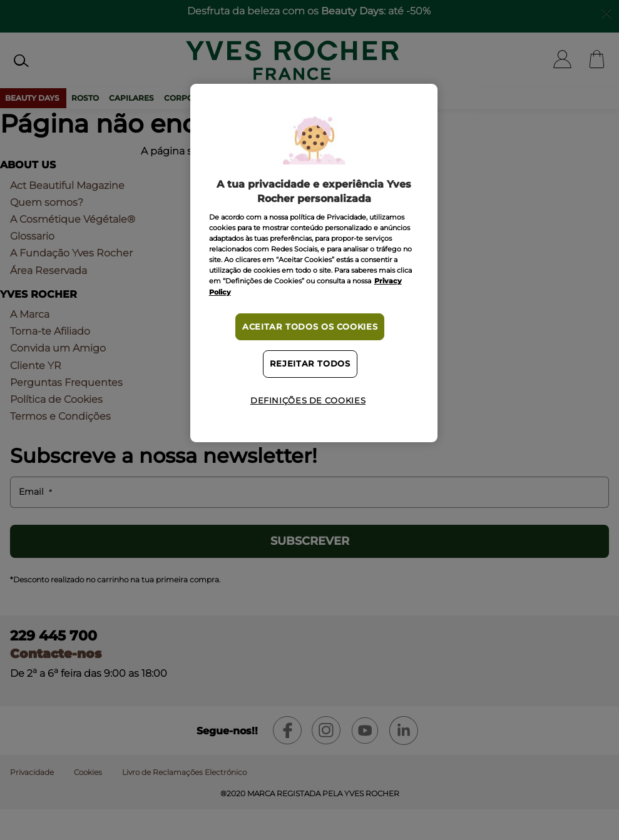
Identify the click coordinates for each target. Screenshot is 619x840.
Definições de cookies (308, 401)
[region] (314, 263)
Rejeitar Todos (310, 364)
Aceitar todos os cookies (310, 327)
